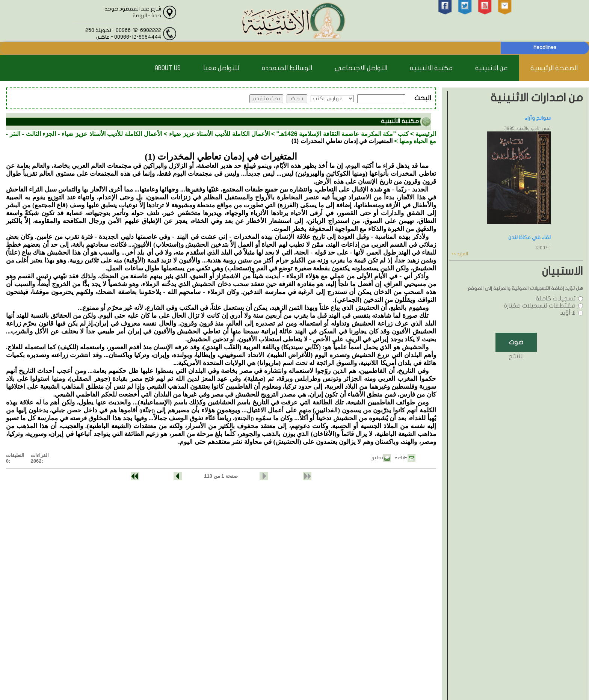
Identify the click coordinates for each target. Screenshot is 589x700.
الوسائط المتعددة (287, 68)
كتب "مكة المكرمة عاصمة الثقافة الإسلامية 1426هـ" (343, 134)
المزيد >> (460, 254)
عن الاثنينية (492, 68)
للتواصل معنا (221, 68)
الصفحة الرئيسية (554, 68)
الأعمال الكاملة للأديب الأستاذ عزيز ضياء (219, 134)
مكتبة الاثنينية (431, 68)
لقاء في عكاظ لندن (529, 238)
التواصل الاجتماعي (361, 68)
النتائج (516, 356)
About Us (168, 68)
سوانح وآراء (538, 118)
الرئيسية (426, 134)
